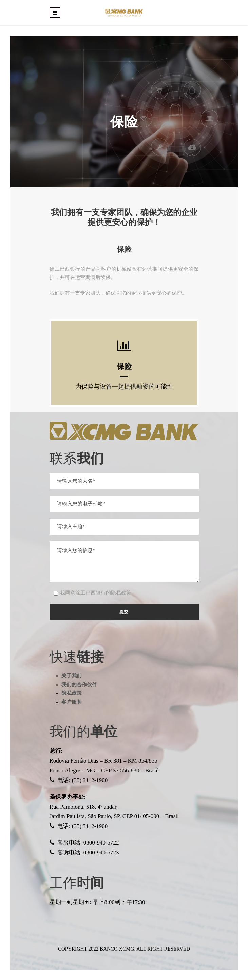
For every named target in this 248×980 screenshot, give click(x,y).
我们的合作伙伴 (79, 685)
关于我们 (72, 676)
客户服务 (72, 702)
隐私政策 (72, 693)
